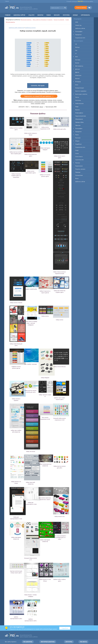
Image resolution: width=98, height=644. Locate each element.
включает (44, 102)
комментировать (28, 102)
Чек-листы (83, 642)
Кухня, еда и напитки (81, 94)
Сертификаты (85, 15)
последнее (15, 102)
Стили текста (79, 157)
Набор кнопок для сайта (60, 129)
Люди (77, 107)
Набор (43, 103)
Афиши (75, 15)
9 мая (67, 20)
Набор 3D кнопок (31, 451)
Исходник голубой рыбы (31, 289)
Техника (78, 163)
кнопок (50, 102)
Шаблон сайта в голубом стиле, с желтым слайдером (31, 323)
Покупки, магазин (80, 169)
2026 (77, 22)
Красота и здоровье (81, 91)
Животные (78, 75)
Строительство (79, 160)
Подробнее (65, 628)
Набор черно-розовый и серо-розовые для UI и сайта (60, 537)
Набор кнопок (45, 316)
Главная (7, 1)
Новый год (78, 25)
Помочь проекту (81, 8)
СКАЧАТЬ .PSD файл (38, 86)
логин (55, 100)
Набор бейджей (45, 378)
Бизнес (77, 63)
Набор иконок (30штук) (60, 367)
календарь (44, 100)
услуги (21, 102)
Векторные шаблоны (48, 642)
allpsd (41, 107)
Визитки (40, 15)
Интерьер (78, 82)
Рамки (49, 15)
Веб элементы (79, 66)
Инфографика (79, 113)
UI (76, 53)
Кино (77, 85)
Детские (77, 69)
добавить (20, 100)
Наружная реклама (81, 116)
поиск (33, 103)
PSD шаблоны (28, 642)
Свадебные (78, 144)
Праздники (78, 35)
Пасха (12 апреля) (59, 20)
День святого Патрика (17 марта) (42, 20)
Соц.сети (31, 15)
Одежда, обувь (79, 122)
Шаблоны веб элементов (16, 28)
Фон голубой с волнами (31, 364)
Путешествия (79, 175)
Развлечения (79, 166)
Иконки (77, 78)
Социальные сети (80, 38)
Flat (76, 50)
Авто (77, 57)
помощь (50, 100)
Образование (79, 119)
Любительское (79, 103)
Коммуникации (80, 88)
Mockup (77, 47)
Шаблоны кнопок (30, 28)
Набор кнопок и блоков (16, 303)
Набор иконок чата (60, 516)
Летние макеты (10, 22)
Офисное (78, 125)
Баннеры (78, 60)
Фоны (77, 178)
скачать (37, 100)
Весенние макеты (26, 20)
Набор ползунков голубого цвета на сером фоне (16, 176)
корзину (26, 100)
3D (76, 44)
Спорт (77, 150)
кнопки (55, 102)
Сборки (77, 141)
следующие (37, 102)
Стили (77, 153)
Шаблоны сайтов (19, 15)
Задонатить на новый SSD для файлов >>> (39, 96)
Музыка (77, 110)
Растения (78, 138)
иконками (61, 102)
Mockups (57, 15)
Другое (77, 72)
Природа (78, 172)
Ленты (77, 97)
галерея (59, 100)
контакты (32, 100)
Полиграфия (79, 31)
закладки (38, 103)
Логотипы (66, 15)
